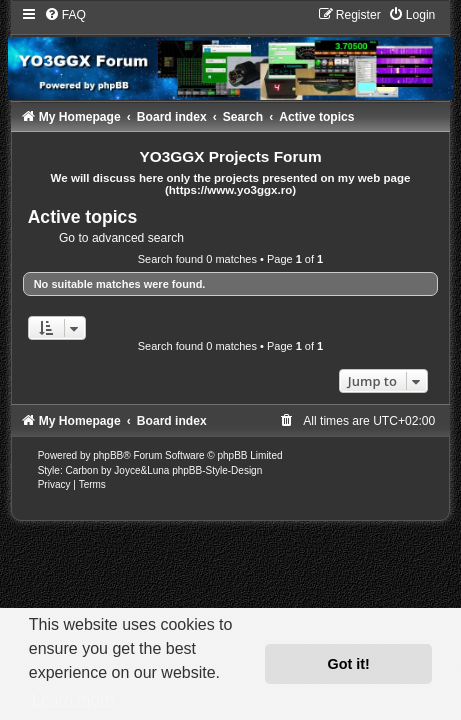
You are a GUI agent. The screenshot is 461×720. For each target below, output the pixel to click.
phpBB (108, 455)
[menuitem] (65, 15)
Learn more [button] (73, 699)
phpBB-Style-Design (217, 470)
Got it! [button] (349, 664)
